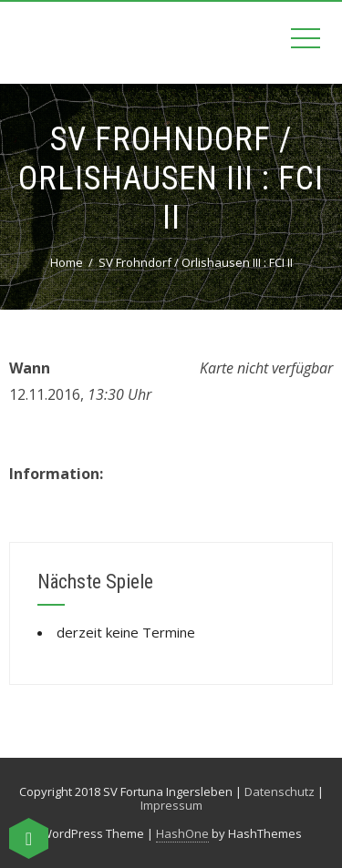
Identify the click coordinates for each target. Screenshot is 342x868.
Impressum (171, 805)
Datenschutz (280, 791)
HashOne (182, 833)
